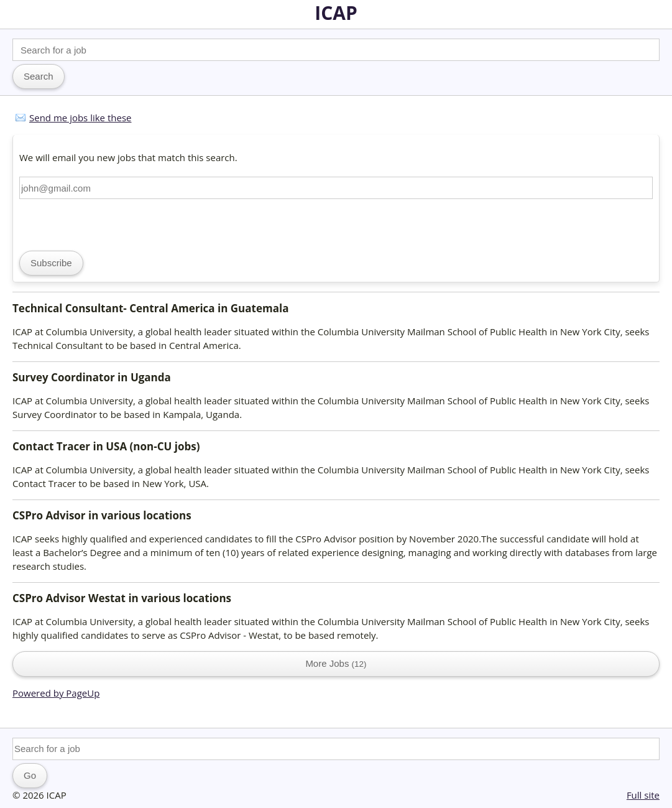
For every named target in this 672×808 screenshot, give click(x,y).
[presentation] (114, 223)
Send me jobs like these (80, 118)
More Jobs (336, 663)
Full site (643, 795)
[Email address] (336, 188)
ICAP (336, 13)
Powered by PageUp (56, 693)
